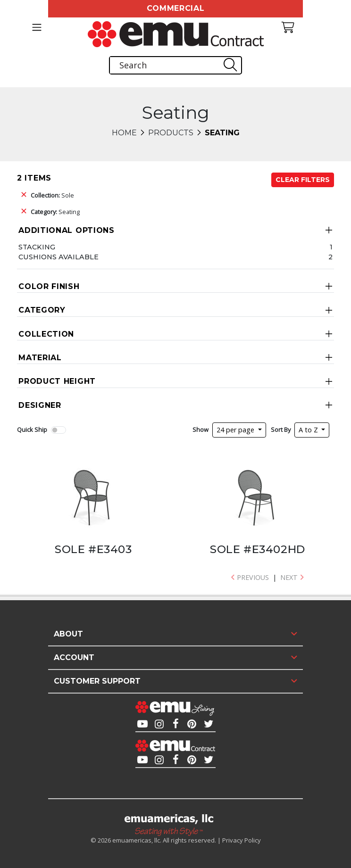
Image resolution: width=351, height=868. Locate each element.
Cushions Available (58, 257)
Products (171, 133)
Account (74, 657)
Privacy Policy (242, 840)
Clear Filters (303, 180)
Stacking (37, 247)
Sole (52, 195)
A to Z (309, 430)
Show (201, 430)
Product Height (57, 381)
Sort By (281, 430)
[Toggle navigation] (37, 27)
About (68, 634)
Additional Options (67, 230)
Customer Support (97, 681)
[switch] (58, 430)
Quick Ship (32, 430)
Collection (46, 334)
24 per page (236, 430)
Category (42, 310)
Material (40, 358)
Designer (40, 405)
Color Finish (49, 286)
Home (124, 133)
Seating (55, 212)
